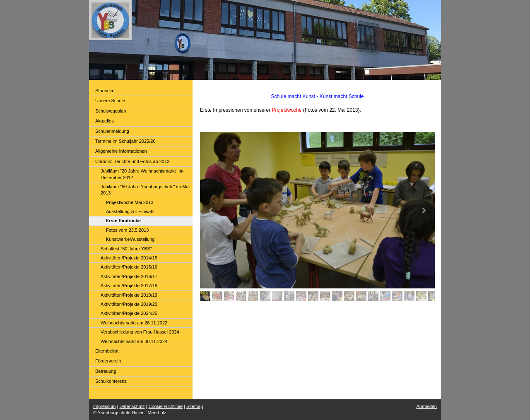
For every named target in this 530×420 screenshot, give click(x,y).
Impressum (104, 406)
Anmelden (426, 406)
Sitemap (195, 406)
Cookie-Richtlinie (166, 406)
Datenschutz (132, 406)
